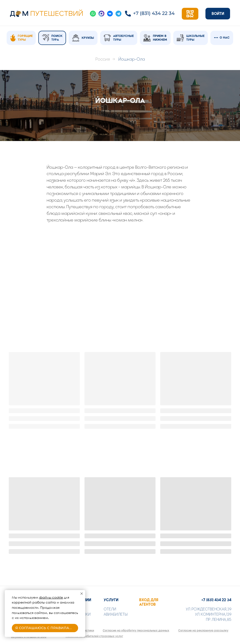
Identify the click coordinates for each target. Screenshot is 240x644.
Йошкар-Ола (132, 59)
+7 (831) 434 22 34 (216, 600)
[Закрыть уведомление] (82, 594)
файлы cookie (51, 597)
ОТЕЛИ (110, 609)
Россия (103, 59)
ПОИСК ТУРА (57, 38)
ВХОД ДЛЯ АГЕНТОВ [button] (149, 602)
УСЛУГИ (111, 600)
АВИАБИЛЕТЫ (116, 614)
